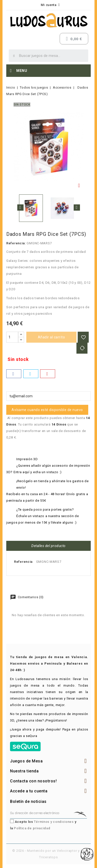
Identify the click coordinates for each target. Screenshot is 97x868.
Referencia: (16, 243)
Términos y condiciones (54, 822)
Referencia (23, 562)
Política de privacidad (32, 828)
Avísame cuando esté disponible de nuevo (47, 410)
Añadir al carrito (52, 337)
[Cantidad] (12, 337)
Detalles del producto (49, 546)
